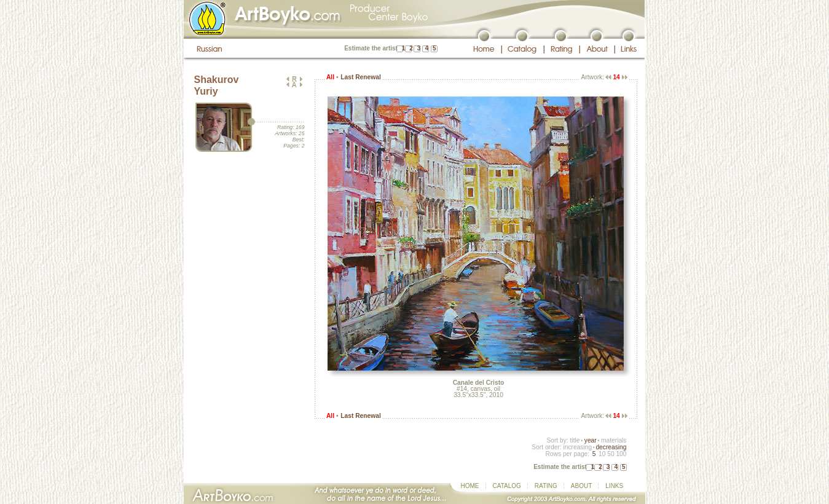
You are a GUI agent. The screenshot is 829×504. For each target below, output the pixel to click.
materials (614, 440)
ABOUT (581, 486)
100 (621, 454)
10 (602, 454)
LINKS (614, 486)
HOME (470, 486)
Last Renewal (360, 77)
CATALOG (507, 486)
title (575, 440)
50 (611, 454)
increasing (577, 447)
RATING (546, 486)
